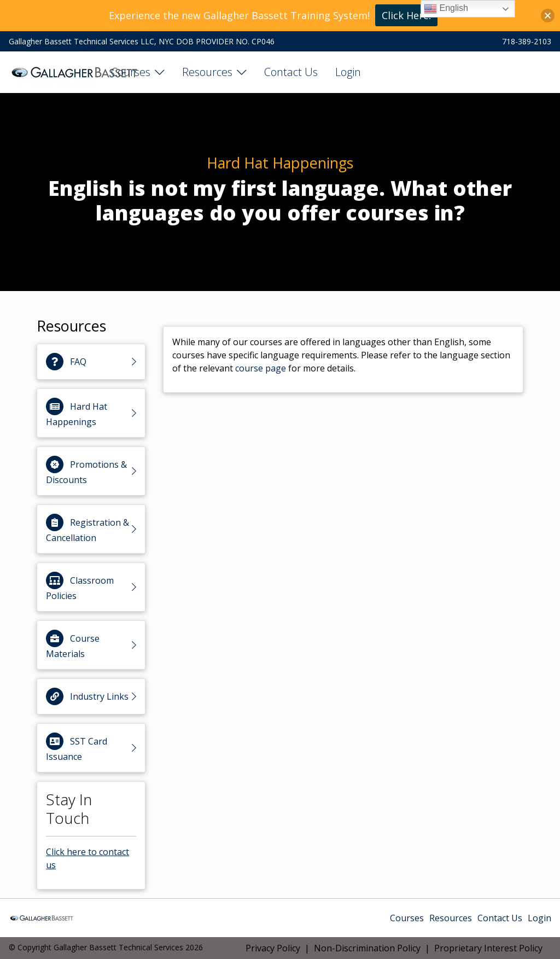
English (446, 9)
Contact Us (291, 72)
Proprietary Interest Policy (488, 948)
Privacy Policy (273, 948)
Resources (207, 72)
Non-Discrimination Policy (367, 948)
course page (261, 368)
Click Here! (406, 15)
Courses (131, 72)
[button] (548, 16)
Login (348, 72)
